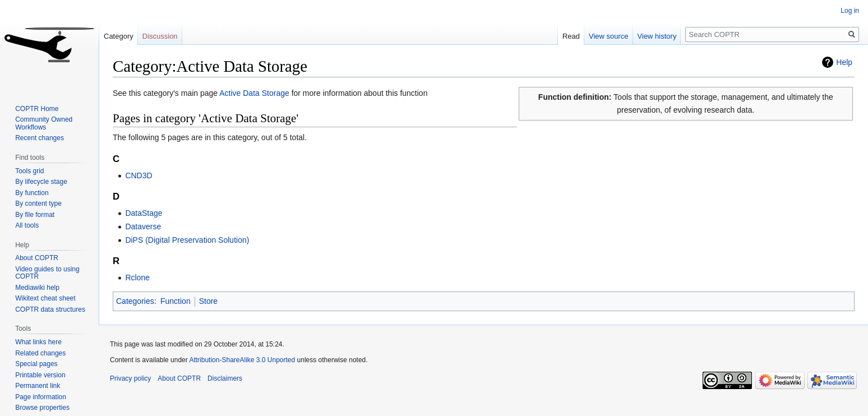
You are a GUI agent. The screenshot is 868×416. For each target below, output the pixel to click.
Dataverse (143, 227)
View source (609, 36)
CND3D (138, 175)
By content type (38, 204)
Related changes (40, 353)
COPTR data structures (50, 309)
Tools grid (29, 171)
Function (176, 301)
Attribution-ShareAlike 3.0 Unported (242, 360)
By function (32, 193)
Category (119, 36)
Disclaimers (225, 378)
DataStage (144, 213)
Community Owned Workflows (44, 123)
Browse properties (42, 408)
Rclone (137, 278)
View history (657, 36)
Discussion (160, 36)
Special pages (36, 364)
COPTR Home (37, 109)
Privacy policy (130, 378)
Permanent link (38, 386)
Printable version (40, 375)
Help (844, 62)
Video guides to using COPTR (47, 273)
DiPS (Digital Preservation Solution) (187, 240)
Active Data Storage (254, 93)
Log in (850, 11)
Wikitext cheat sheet (45, 298)
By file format (35, 215)
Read (571, 36)
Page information (41, 397)
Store (208, 301)
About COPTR (37, 258)
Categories (135, 301)
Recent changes (40, 138)
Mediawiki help (37, 288)
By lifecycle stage (41, 182)
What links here (38, 342)
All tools (27, 225)
